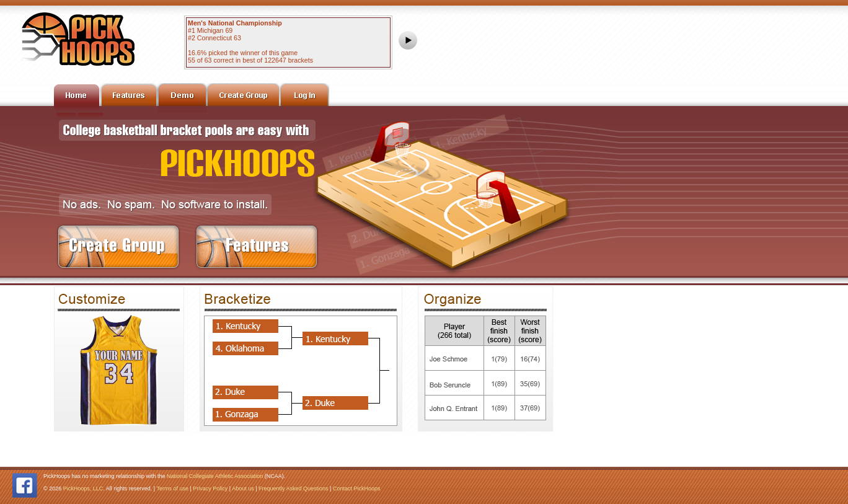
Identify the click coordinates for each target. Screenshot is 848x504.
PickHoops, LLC (83, 489)
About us (243, 489)
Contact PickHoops (357, 489)
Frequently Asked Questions (294, 489)
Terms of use (172, 489)
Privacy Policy (210, 489)
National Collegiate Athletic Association (215, 476)
